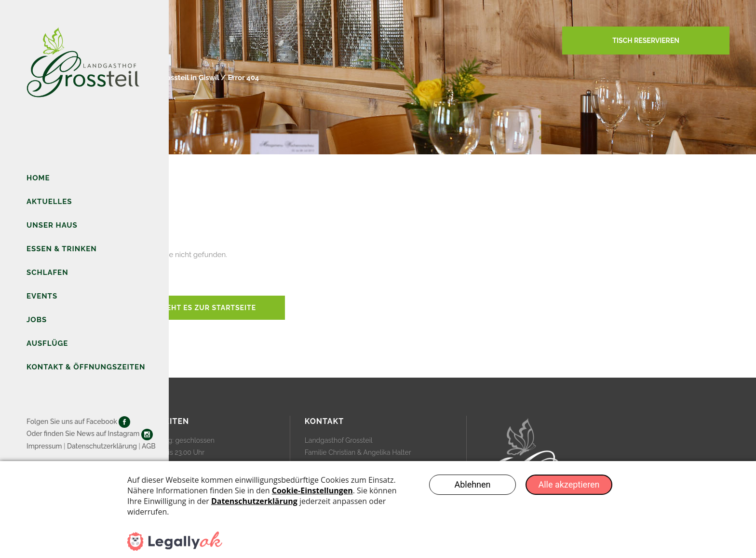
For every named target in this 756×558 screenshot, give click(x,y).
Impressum (44, 446)
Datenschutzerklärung (102, 446)
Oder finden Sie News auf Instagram (83, 434)
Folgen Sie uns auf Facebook (72, 422)
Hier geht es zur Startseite (199, 308)
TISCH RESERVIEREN (646, 41)
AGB (149, 446)
